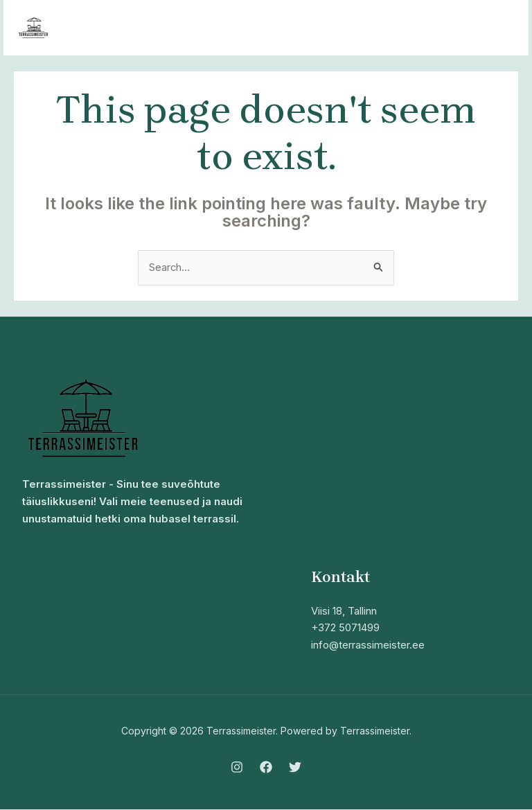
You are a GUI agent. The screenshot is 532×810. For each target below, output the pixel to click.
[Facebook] (266, 767)
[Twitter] (295, 767)
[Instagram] (237, 767)
